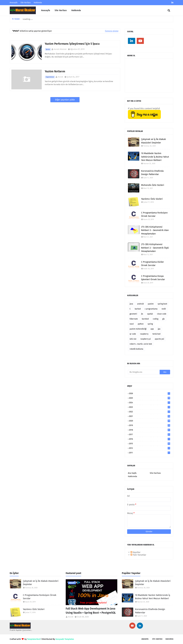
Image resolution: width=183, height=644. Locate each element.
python (141, 324)
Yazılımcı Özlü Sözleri (152, 199)
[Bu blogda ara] (144, 372)
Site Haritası (26, 3)
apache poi (159, 339)
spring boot (162, 304)
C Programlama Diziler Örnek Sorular (152, 264)
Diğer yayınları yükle (65, 100)
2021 (150, 416)
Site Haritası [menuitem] (61, 10)
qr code (133, 334)
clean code (162, 314)
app (152, 329)
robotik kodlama (136, 349)
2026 (150, 393)
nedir (164, 309)
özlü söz (133, 339)
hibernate (134, 319)
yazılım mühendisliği (138, 329)
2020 (150, 421)
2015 (150, 444)
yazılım (151, 304)
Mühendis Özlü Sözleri (153, 185)
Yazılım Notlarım (55, 71)
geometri (133, 314)
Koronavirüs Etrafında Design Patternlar (152, 173)
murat (60, 77)
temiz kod (156, 334)
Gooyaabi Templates (65, 639)
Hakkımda (38, 3)
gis (164, 319)
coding (156, 319)
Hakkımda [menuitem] (76, 10)
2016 (150, 439)
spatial (150, 314)
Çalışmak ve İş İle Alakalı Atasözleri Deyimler (153, 141)
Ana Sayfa (132, 473)
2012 (150, 448)
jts (142, 314)
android (140, 304)
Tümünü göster (112, 31)
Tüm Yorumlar (138, 555)
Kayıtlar (135, 552)
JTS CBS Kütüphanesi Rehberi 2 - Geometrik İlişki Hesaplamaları (155, 248)
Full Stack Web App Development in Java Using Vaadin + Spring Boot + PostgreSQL (91, 611)
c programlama (151, 309)
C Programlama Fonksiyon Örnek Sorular (154, 214)
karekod (145, 319)
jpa (159, 329)
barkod (138, 309)
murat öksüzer (60, 49)
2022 (150, 412)
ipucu (48, 49)
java (131, 304)
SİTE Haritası (157, 639)
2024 (150, 403)
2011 (150, 453)
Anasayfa (14, 3)
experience (50, 77)
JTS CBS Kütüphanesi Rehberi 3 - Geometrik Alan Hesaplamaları (155, 230)
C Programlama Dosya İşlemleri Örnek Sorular (153, 278)
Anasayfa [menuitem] (46, 10)
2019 (150, 425)
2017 (150, 434)
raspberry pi (146, 339)
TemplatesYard (34, 639)
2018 (150, 430)
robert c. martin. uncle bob (141, 344)
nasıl (132, 324)
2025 (150, 398)
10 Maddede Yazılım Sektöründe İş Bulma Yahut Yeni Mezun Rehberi (155, 157)
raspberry (144, 334)
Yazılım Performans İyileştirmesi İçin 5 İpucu (72, 44)
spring (150, 324)
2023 (150, 407)
